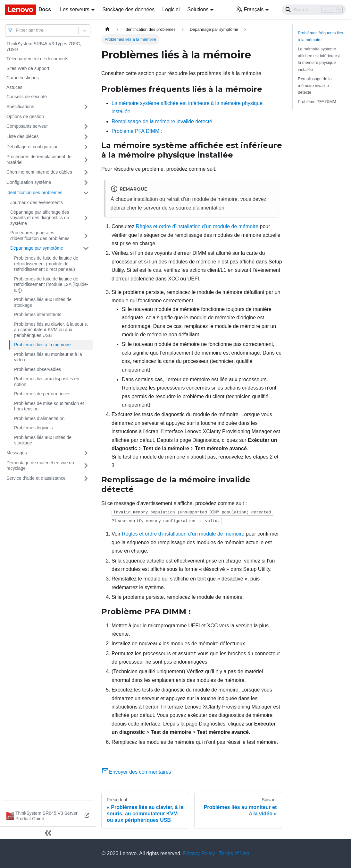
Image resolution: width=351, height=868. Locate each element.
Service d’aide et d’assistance (36, 478)
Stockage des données (129, 9)
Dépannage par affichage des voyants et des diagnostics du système (40, 218)
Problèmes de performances (42, 394)
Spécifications (20, 107)
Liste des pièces (22, 136)
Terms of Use (234, 853)
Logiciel (171, 9)
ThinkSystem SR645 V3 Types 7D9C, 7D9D (44, 47)
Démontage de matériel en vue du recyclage (40, 466)
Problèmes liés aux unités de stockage (43, 302)
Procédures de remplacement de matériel (39, 159)
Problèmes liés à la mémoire (42, 345)
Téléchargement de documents (37, 59)
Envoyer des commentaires (136, 772)
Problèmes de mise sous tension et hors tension (49, 406)
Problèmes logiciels (33, 428)
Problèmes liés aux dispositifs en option (47, 382)
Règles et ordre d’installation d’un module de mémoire (197, 226)
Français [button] (250, 9)
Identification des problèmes (34, 193)
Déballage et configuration (33, 147)
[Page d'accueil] (107, 29)
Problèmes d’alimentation (39, 418)
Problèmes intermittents (38, 314)
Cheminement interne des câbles (39, 172)
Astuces (14, 87)
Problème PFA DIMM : (137, 131)
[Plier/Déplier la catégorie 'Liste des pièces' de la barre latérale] (86, 137)
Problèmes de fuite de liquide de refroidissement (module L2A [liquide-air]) (51, 284)
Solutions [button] (198, 9)
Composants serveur (27, 126)
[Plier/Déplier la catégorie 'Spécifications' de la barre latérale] (86, 107)
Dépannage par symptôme (37, 248)
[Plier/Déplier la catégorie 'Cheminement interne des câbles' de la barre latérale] (86, 172)
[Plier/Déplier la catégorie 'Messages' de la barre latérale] (86, 453)
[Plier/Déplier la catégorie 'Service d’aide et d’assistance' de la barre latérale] (86, 478)
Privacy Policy (199, 853)
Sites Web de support (28, 68)
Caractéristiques (23, 78)
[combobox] (16, 30)
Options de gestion (25, 116)
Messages (17, 453)
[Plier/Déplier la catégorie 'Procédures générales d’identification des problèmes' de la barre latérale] (86, 236)
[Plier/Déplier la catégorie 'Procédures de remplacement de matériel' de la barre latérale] (86, 160)
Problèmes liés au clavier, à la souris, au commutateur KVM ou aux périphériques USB (51, 330)
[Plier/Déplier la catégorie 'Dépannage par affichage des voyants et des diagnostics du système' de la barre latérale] (86, 218)
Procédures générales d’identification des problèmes (40, 236)
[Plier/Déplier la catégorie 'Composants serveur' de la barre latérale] (86, 126)
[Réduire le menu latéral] (48, 833)
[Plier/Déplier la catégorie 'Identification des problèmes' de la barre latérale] (86, 193)
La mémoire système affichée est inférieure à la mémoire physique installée (319, 59)
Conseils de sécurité (27, 97)
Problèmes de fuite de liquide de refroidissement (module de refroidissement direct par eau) (46, 264)
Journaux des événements (37, 202)
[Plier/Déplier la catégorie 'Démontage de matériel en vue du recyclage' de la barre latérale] (86, 466)
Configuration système (29, 182)
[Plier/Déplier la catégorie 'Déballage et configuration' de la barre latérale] (86, 147)
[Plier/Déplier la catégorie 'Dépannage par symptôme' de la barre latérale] (86, 248)
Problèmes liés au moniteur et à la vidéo (48, 357)
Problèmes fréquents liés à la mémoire (320, 36)
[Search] (314, 10)
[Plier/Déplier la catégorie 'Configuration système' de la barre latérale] (86, 183)
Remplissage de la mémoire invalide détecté (162, 121)
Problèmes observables (38, 369)
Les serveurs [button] (75, 9)
